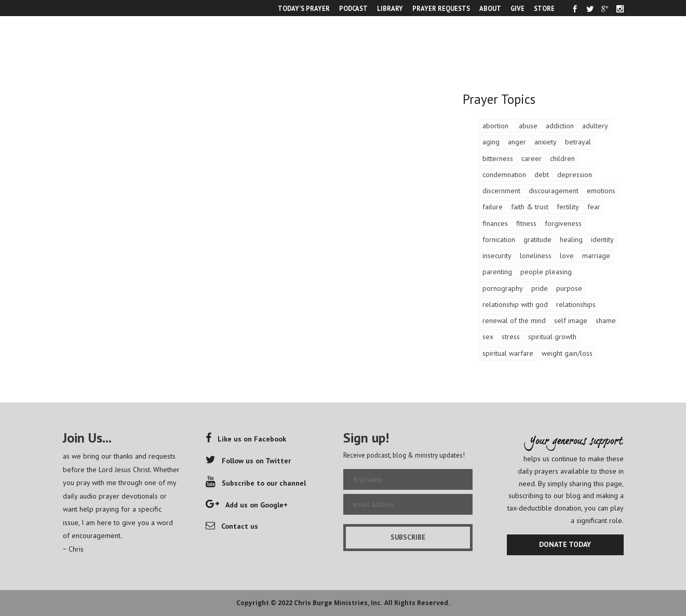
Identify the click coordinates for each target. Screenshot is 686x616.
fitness (526, 223)
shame (606, 320)
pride (540, 288)
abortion (495, 126)
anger (517, 142)
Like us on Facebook (246, 439)
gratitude (537, 239)
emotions (601, 191)
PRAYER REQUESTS (441, 8)
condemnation (504, 175)
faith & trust (530, 207)
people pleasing (546, 272)
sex (488, 337)
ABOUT (490, 8)
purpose (569, 288)
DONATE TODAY (565, 544)
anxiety (546, 142)
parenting (497, 272)
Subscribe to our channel (256, 483)
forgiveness (563, 223)
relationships (576, 304)
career (532, 158)
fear (594, 207)
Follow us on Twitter (248, 461)
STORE (544, 8)
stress (511, 337)
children (562, 158)
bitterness (498, 158)
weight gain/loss (567, 353)
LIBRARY (390, 8)
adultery (595, 126)
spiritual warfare (508, 353)
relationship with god (515, 304)
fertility (568, 207)
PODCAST (353, 8)
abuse (528, 126)
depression (575, 175)
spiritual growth (552, 337)
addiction (560, 126)
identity (602, 239)
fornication (499, 239)
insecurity (497, 256)
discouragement (554, 191)
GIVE (517, 8)
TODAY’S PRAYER (304, 8)
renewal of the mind (514, 320)
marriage (596, 256)
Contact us (232, 526)
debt (542, 175)
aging (491, 142)
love (567, 256)
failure (493, 207)
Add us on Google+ (247, 505)
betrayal (578, 142)
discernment (501, 191)
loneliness (536, 256)
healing (571, 239)
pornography (503, 288)
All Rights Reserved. (417, 603)
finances (495, 223)
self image (571, 320)
